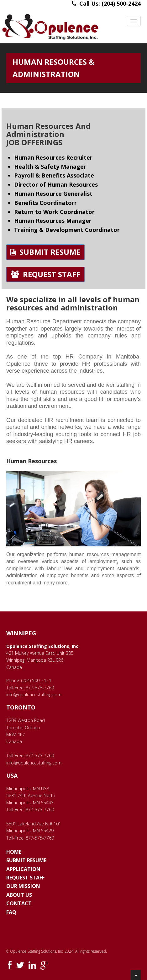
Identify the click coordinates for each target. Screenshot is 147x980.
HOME (14, 852)
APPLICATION (23, 869)
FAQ (11, 912)
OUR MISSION (23, 886)
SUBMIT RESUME (45, 252)
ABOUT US (19, 895)
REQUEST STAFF (46, 274)
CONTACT (19, 903)
